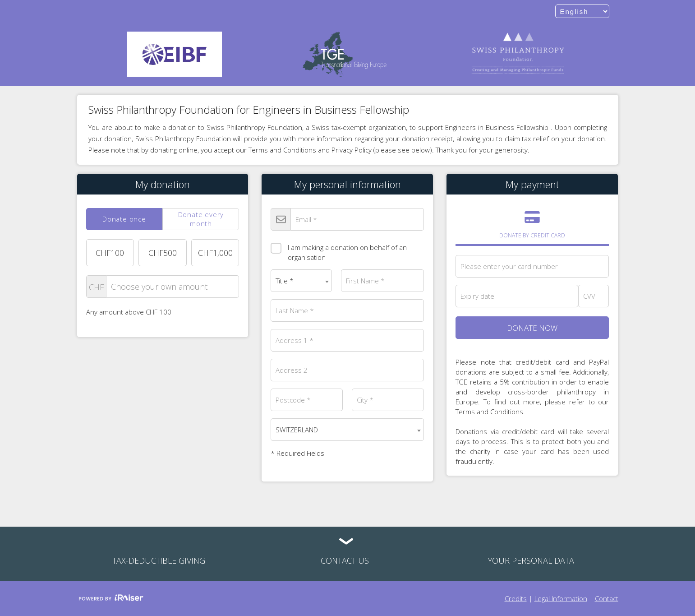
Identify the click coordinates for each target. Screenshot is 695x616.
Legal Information (561, 598)
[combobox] (301, 281)
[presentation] (124, 219)
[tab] (124, 219)
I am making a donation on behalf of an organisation (339, 250)
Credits (516, 598)
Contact (607, 598)
